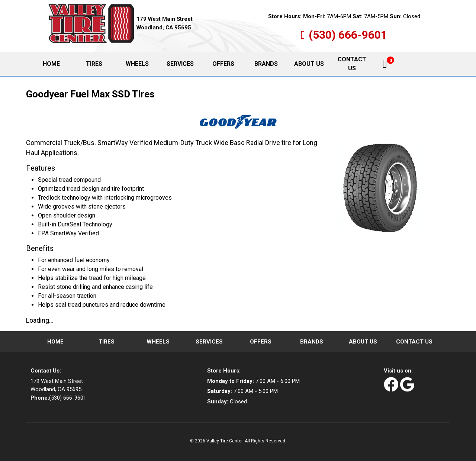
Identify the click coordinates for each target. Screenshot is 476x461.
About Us (309, 64)
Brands (266, 64)
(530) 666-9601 (348, 35)
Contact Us (352, 64)
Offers (223, 64)
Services (180, 64)
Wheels (137, 64)
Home (57, 64)
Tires (94, 64)
